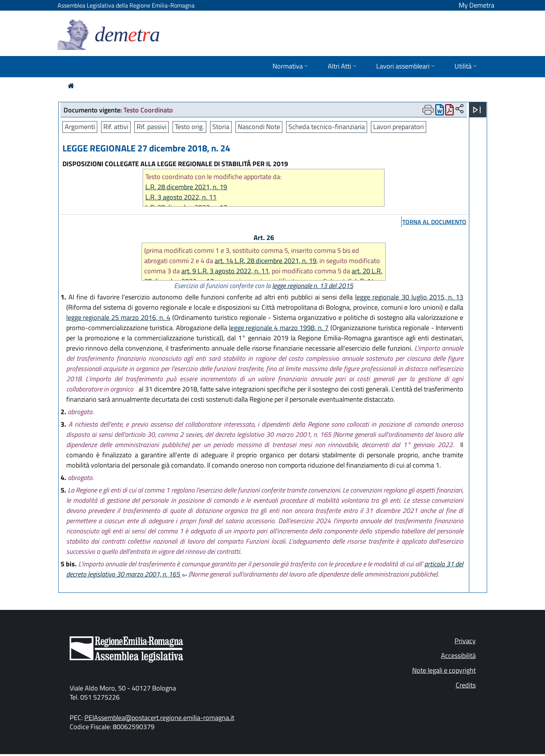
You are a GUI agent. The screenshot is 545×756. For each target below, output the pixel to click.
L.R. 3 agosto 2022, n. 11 (181, 197)
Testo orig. (189, 127)
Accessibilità (458, 655)
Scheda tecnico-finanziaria (327, 127)
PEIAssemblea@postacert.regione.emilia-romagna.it (159, 718)
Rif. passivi (152, 127)
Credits (466, 685)
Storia (221, 127)
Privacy (465, 641)
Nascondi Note (259, 127)
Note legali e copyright (444, 670)
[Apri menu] (477, 110)
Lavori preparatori (399, 127)
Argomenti (80, 127)
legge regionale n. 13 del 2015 (313, 286)
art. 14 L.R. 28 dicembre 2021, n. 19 (265, 261)
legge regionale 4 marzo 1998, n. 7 (279, 328)
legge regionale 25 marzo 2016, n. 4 (118, 317)
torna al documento (434, 222)
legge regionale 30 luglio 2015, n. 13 (409, 297)
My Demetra (476, 5)
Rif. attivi (116, 127)
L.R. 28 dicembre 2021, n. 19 (186, 187)
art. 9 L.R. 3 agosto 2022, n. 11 (225, 271)
